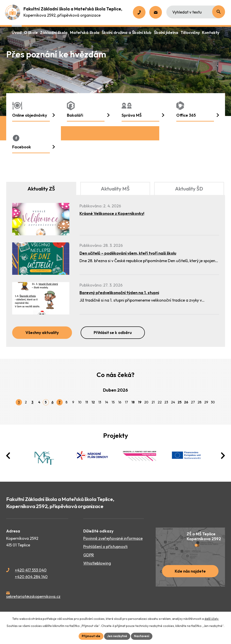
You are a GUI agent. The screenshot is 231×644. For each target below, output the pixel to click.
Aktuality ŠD (189, 189)
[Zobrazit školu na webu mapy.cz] (190, 557)
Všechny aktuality (42, 333)
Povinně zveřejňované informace (113, 538)
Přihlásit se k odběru (113, 333)
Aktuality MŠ (115, 189)
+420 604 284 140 (31, 577)
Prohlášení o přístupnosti (105, 547)
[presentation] (8, 456)
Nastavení (142, 636)
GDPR (89, 555)
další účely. (212, 619)
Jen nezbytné (117, 636)
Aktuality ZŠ (41, 189)
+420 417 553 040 (31, 570)
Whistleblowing (97, 563)
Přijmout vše (91, 636)
